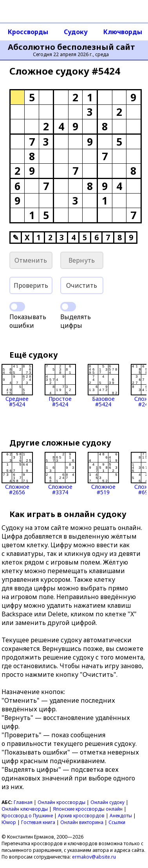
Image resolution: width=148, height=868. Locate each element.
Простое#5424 (60, 386)
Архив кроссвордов (81, 816)
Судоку (76, 32)
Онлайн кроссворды (61, 802)
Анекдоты (121, 816)
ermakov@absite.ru (94, 857)
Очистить (82, 285)
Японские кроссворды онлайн (88, 809)
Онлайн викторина (82, 822)
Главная (23, 802)
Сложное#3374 (60, 473)
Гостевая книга (38, 822)
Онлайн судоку (107, 802)
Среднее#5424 (17, 386)
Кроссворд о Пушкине (27, 816)
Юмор (9, 822)
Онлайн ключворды (25, 809)
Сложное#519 (103, 473)
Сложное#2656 (17, 473)
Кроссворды (28, 32)
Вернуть (82, 260)
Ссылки (117, 822)
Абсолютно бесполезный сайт (71, 47)
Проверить (31, 285)
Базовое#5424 (103, 386)
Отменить (31, 260)
